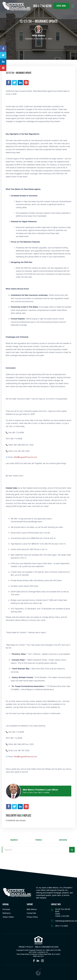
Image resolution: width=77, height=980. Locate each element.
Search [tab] (14, 840)
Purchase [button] (6, 909)
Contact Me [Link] (31, 913)
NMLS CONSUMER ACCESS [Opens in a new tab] (47, 947)
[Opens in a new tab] (3, 49)
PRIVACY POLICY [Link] (26, 947)
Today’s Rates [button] (8, 917)
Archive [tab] (63, 840)
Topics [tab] (38, 840)
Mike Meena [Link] (32, 909)
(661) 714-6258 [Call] (42, 6)
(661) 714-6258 (44, 793)
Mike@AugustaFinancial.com (25, 457)
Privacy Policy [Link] (32, 917)
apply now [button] (61, 6)
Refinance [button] (7, 913)
